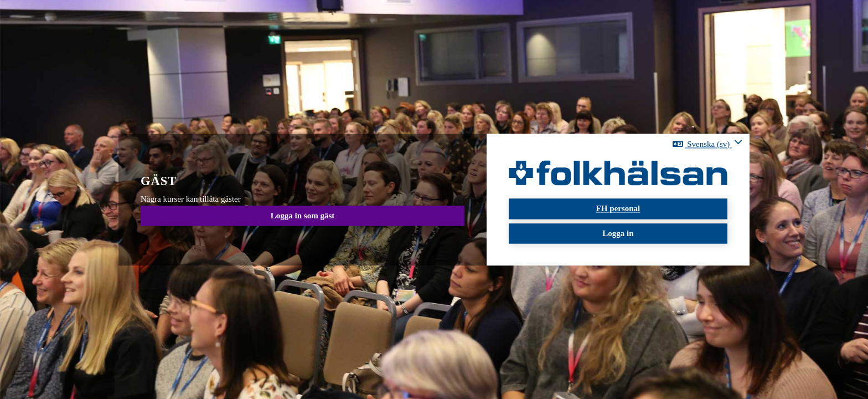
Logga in (618, 233)
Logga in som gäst (303, 216)
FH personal (618, 209)
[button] (707, 144)
